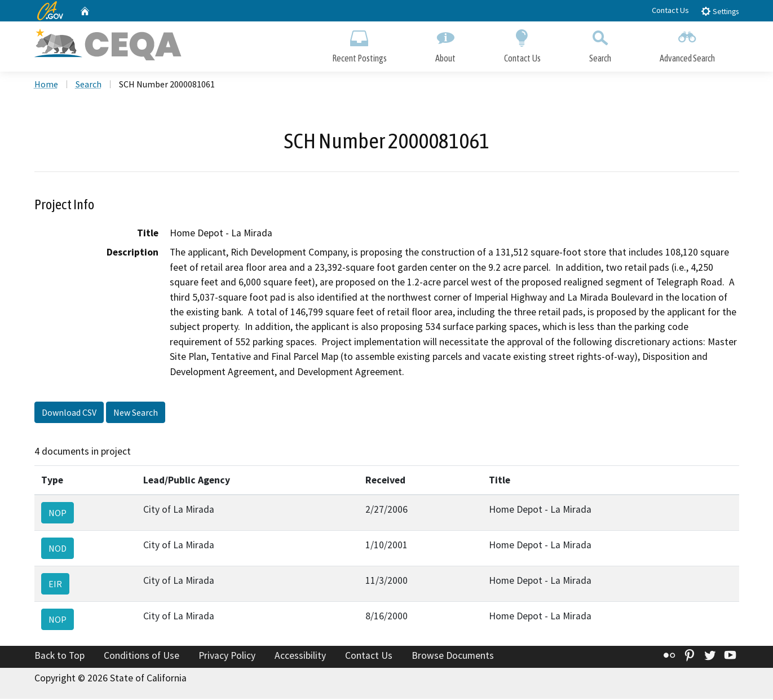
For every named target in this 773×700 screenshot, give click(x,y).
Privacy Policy (227, 657)
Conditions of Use (142, 657)
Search (600, 44)
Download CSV (69, 413)
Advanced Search (687, 44)
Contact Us (670, 10)
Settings (720, 11)
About (445, 44)
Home (46, 85)
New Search (136, 413)
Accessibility (300, 657)
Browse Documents (453, 657)
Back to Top (59, 657)
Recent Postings (359, 44)
